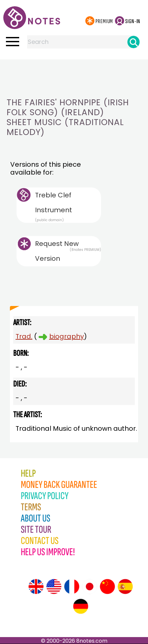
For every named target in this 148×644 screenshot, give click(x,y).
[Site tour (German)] (81, 606)
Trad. (24, 336)
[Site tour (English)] (36, 587)
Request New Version (57, 251)
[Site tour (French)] (72, 587)
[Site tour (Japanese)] (90, 587)
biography (67, 336)
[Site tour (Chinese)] (107, 587)
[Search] (133, 42)
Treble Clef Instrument (68, 206)
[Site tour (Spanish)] (125, 587)
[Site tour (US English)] (54, 587)
